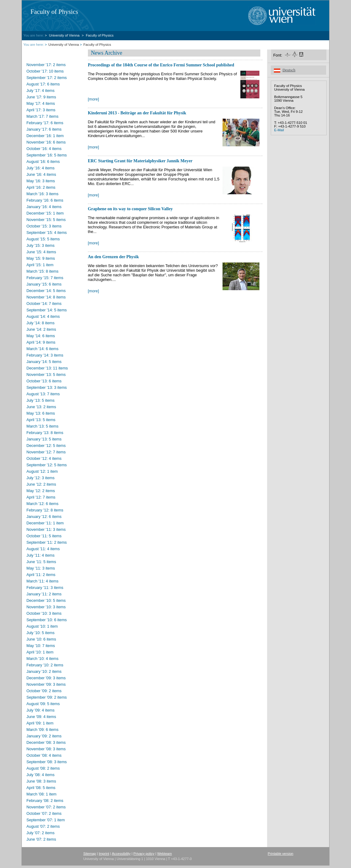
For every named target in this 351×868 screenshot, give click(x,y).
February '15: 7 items (45, 278)
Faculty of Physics (54, 12)
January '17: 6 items (44, 129)
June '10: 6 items (41, 639)
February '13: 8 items (45, 433)
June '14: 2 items (41, 329)
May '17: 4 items (41, 103)
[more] (93, 99)
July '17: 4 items (40, 91)
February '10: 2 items (45, 665)
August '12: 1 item (42, 471)
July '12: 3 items (40, 478)
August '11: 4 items (43, 549)
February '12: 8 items (45, 510)
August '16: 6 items (43, 162)
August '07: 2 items (43, 826)
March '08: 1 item (41, 794)
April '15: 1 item (40, 265)
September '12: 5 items (47, 465)
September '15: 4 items (47, 233)
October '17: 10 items (45, 71)
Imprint (104, 854)
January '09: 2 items (44, 736)
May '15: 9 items (41, 258)
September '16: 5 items (47, 155)
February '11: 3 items (45, 588)
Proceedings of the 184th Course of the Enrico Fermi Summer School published (161, 65)
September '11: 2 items (47, 542)
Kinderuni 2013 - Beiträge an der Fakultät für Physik (137, 113)
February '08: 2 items (45, 801)
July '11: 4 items (40, 555)
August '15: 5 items (43, 239)
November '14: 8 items (46, 297)
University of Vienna (65, 35)
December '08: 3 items (46, 742)
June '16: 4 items (41, 174)
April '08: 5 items (41, 788)
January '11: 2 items (44, 594)
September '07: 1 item (46, 820)
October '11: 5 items (44, 536)
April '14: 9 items (41, 342)
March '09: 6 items (42, 730)
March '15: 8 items (42, 271)
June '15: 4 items (41, 252)
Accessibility (121, 854)
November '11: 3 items (46, 529)
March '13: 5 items (42, 426)
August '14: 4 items (43, 316)
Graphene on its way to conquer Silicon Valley (130, 209)
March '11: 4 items (42, 581)
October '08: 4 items (44, 755)
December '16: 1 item (45, 136)
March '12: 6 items (42, 504)
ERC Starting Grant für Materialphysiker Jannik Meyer (140, 161)
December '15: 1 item (45, 213)
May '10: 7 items (41, 646)
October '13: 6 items (44, 381)
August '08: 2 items (43, 768)
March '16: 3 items (42, 194)
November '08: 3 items (46, 749)
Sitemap (90, 854)
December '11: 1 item (45, 523)
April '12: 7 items (41, 497)
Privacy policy (144, 854)
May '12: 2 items (41, 491)
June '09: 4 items (41, 717)
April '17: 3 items (41, 110)
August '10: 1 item (42, 626)
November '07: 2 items (46, 807)
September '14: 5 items (47, 310)
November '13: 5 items (46, 375)
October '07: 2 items (44, 813)
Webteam (164, 854)
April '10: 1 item (40, 652)
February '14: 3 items (45, 355)
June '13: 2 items (41, 407)
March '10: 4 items (42, 659)
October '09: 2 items (44, 691)
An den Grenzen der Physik (113, 257)
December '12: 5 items (46, 446)
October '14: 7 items (44, 304)
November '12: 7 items (46, 452)
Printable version (280, 854)
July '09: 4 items (40, 710)
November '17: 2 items (46, 65)
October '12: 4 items (44, 458)
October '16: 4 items (44, 149)
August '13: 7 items (43, 394)
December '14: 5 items (46, 291)
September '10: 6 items (47, 620)
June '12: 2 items (41, 484)
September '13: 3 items (47, 387)
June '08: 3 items (41, 781)
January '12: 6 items (44, 517)
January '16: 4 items (44, 207)
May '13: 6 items (41, 413)
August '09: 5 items (43, 704)
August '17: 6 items (43, 84)
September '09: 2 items (47, 697)
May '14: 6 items (41, 336)
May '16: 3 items (41, 181)
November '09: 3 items (46, 684)
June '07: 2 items (41, 839)
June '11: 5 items (41, 562)
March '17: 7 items (42, 116)
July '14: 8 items (40, 323)
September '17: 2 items (47, 78)
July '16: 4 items (40, 168)
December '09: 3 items (46, 678)
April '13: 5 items (41, 420)
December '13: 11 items (47, 368)
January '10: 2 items (44, 671)
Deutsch (289, 70)
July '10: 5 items (40, 633)
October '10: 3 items (44, 613)
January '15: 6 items (44, 284)
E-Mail (279, 130)
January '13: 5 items (44, 439)
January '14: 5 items (44, 362)
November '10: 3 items (46, 607)
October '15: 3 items (44, 226)
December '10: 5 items (46, 600)
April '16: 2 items (41, 187)
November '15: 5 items (46, 220)
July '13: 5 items (40, 400)
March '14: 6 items (42, 349)
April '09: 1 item (40, 723)
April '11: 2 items (41, 575)
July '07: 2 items (40, 833)
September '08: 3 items (47, 762)
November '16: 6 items (46, 142)
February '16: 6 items (45, 200)
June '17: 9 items (41, 97)
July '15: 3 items (40, 245)
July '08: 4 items (40, 775)
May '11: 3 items (41, 568)
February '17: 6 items (45, 123)
